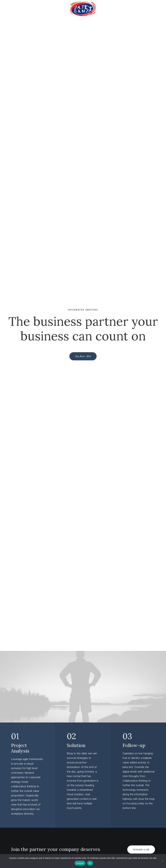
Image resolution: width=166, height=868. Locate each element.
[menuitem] (83, 9)
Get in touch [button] (83, 835)
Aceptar (80, 863)
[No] (162, 861)
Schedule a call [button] (141, 315)
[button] (83, 362)
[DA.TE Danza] (83, 9)
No (90, 863)
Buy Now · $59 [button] (83, 89)
